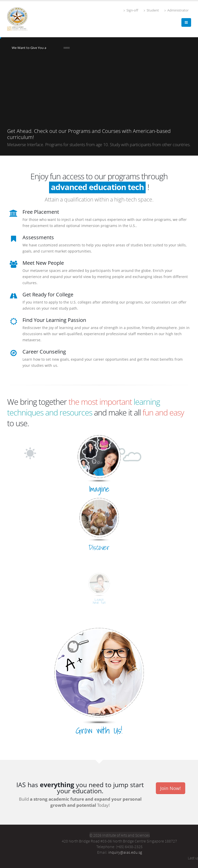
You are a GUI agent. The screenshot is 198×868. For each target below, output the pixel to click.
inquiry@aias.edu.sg (125, 852)
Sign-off (131, 10)
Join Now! (171, 788)
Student (151, 10)
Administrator (177, 10)
